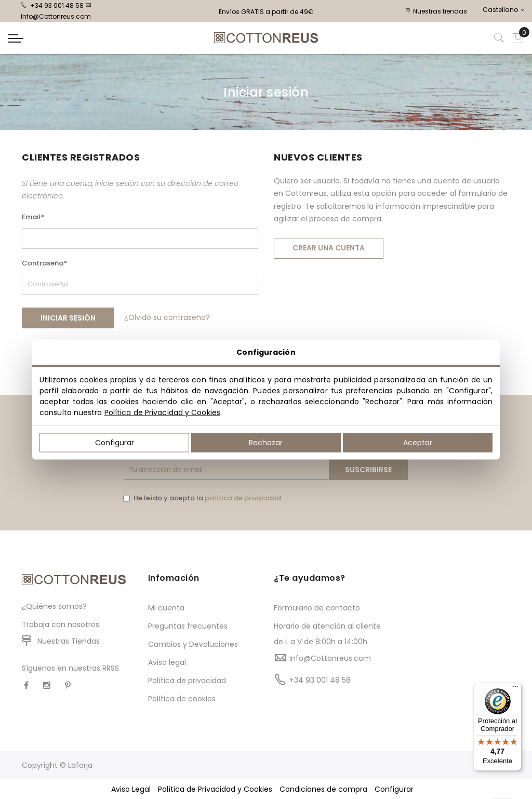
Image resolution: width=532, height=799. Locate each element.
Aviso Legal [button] (131, 789)
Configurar (115, 443)
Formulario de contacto (317, 608)
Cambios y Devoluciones (193, 644)
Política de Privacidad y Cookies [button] (215, 789)
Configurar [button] (394, 789)
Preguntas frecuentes (188, 626)
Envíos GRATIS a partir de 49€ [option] (266, 12)
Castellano (503, 10)
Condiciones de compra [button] (323, 789)
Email (33, 217)
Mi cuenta (166, 608)
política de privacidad (243, 498)
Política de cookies (182, 699)
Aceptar (418, 443)
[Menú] (515, 689)
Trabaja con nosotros (61, 624)
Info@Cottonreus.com (330, 658)
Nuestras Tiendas (69, 641)
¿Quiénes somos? (54, 606)
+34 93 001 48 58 (52, 5)
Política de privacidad (187, 681)
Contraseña (44, 263)
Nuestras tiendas (436, 11)
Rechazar (266, 443)
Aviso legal (167, 662)
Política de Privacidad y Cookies (162, 412)
